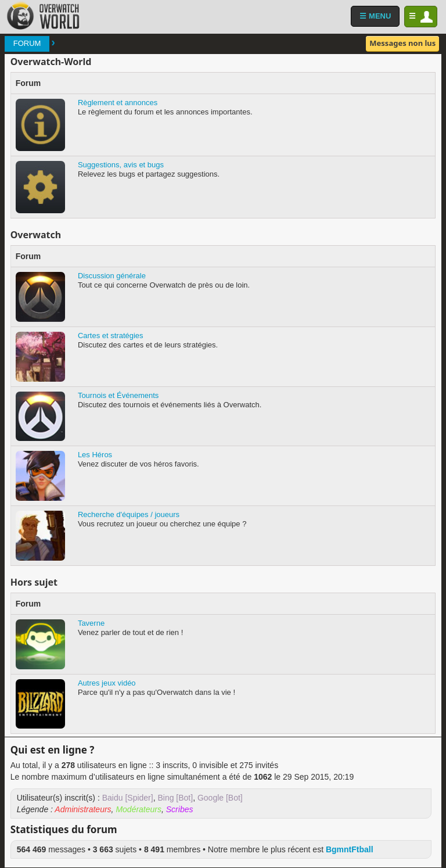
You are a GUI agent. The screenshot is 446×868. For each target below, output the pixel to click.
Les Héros (95, 455)
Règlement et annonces (118, 103)
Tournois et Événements (118, 395)
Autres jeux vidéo (107, 683)
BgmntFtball (350, 849)
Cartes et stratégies (111, 336)
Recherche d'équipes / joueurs (129, 514)
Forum (27, 43)
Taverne (91, 623)
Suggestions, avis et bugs (121, 165)
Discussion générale (112, 276)
